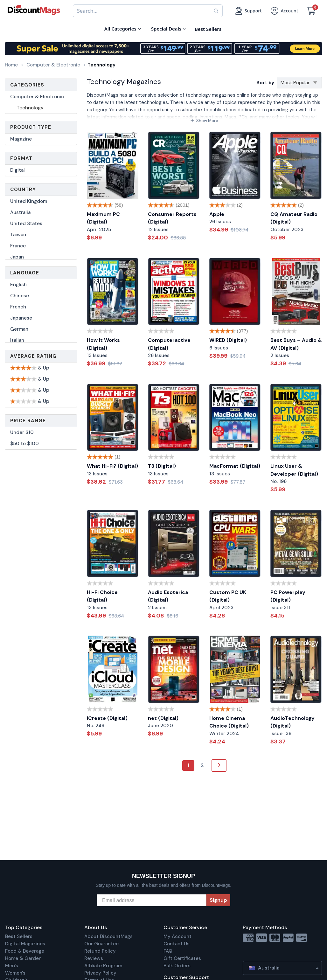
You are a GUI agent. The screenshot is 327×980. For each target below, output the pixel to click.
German (19, 329)
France (18, 246)
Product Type (31, 127)
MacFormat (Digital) (235, 466)
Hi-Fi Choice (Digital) (102, 596)
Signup (218, 900)
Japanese (21, 318)
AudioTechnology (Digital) (292, 722)
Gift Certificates (182, 958)
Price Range (28, 421)
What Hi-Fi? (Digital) (112, 466)
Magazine (21, 139)
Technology (30, 108)
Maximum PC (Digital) (103, 218)
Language (25, 273)
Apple (217, 214)
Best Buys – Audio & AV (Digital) (296, 344)
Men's (12, 966)
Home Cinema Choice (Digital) (229, 722)
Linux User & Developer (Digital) (294, 470)
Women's (15, 973)
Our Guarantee (101, 944)
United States (26, 224)
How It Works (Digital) (103, 344)
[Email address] (152, 900)
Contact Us (177, 944)
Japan (17, 257)
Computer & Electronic (37, 97)
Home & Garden (23, 958)
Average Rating (33, 356)
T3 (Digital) (162, 466)
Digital (17, 170)
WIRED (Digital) (228, 340)
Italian (17, 340)
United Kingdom (29, 201)
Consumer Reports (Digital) (172, 218)
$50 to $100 (24, 444)
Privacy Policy (100, 973)
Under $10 (22, 432)
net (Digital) (163, 718)
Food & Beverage (25, 951)
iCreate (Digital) (107, 718)
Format (21, 158)
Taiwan (18, 235)
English (18, 285)
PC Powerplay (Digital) (288, 596)
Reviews (94, 958)
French (18, 307)
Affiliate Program (103, 966)
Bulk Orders (177, 966)
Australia (20, 212)
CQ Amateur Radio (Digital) (294, 218)
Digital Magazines (25, 944)
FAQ (168, 951)
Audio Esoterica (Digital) (168, 596)
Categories (27, 85)
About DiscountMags (108, 936)
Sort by (265, 83)
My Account (177, 936)
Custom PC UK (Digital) (228, 596)
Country (23, 190)
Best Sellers (19, 936)
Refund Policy (100, 951)
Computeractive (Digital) (169, 344)
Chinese (20, 296)
